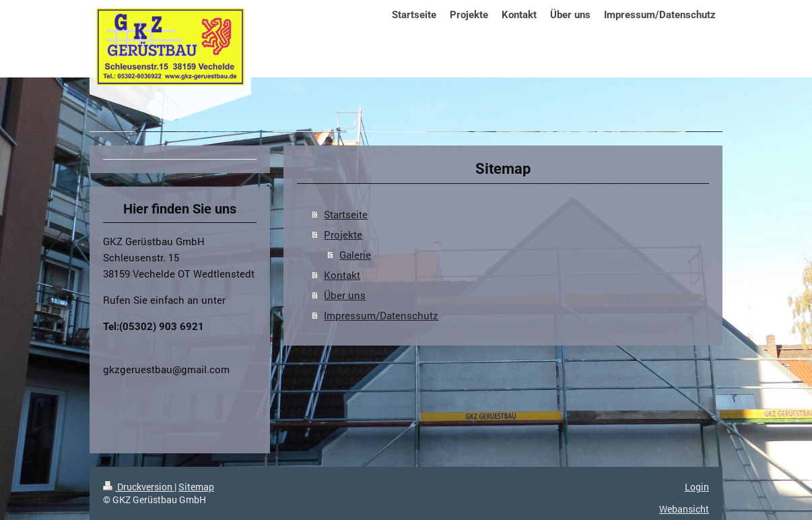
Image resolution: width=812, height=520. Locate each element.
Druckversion (139, 487)
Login (697, 487)
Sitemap (196, 487)
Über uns (345, 295)
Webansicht (684, 509)
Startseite (346, 214)
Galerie (355, 255)
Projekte (343, 234)
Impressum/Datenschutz (381, 315)
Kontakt (342, 275)
